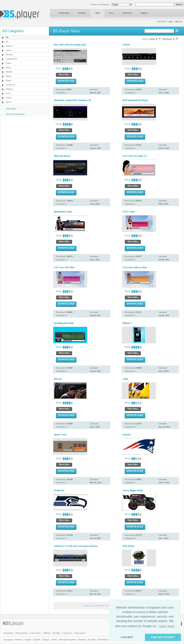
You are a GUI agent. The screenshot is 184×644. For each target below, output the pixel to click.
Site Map (56, 633)
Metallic (9, 72)
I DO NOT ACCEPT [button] (163, 637)
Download (127, 13)
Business (9, 54)
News (111, 13)
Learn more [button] (167, 626)
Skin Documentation (15, 114)
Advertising (8, 633)
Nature (8, 76)
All (7, 37)
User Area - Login (165, 21)
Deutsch (19, 639)
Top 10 (9, 102)
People (8, 80)
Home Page (64, 13)
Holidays (9, 89)
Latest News (35, 633)
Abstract (9, 46)
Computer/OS (11, 59)
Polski (54, 639)
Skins (97, 13)
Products (82, 13)
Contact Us (67, 633)
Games (9, 63)
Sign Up (179, 21)
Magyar (46, 639)
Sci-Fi (8, 93)
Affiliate (46, 633)
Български (8, 639)
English (28, 639)
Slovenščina (103, 639)
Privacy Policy (22, 633)
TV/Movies (10, 85)
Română (82, 639)
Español (37, 639)
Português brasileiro (68, 639)
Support (144, 13)
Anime (8, 50)
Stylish (9, 98)
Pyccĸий (92, 639)
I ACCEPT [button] (127, 637)
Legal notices (80, 633)
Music (8, 67)
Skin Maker (11, 109)
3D (7, 41)
